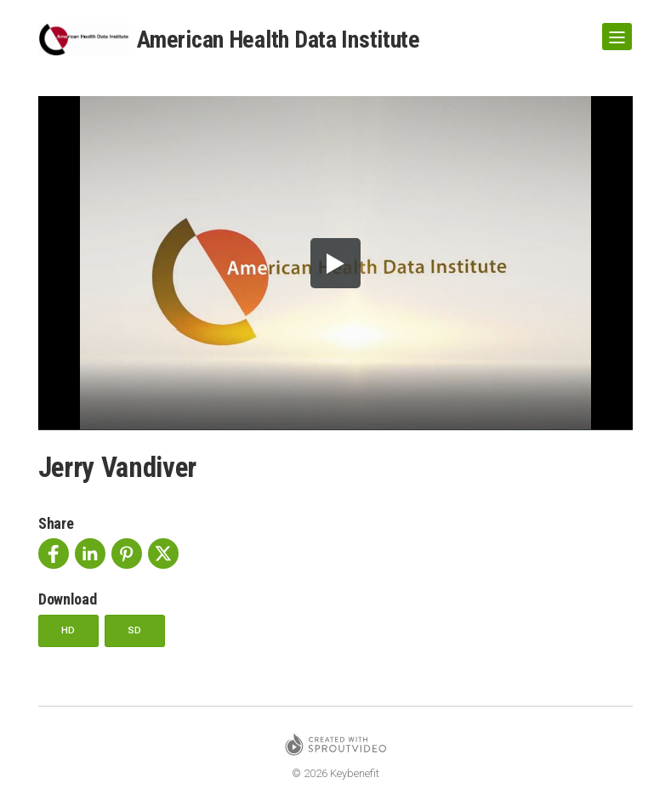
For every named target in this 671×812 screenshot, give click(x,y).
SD (139, 631)
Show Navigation (614, 31)
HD (70, 631)
